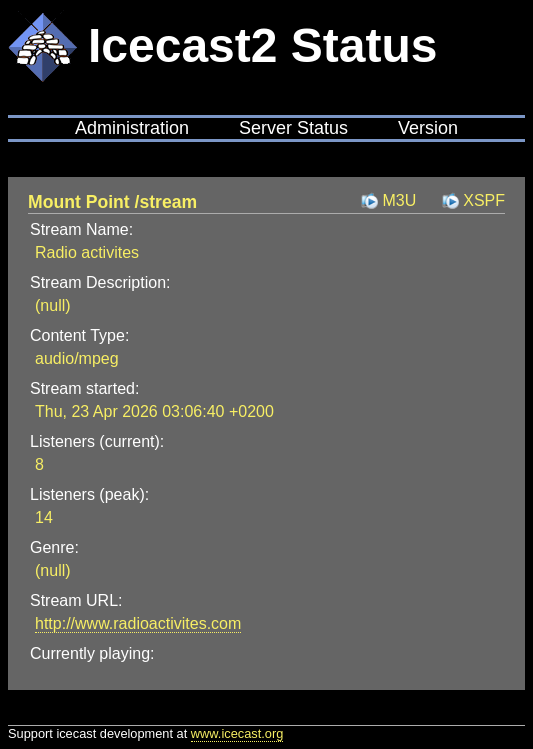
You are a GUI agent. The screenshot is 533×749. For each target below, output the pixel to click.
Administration (132, 128)
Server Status (293, 128)
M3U (399, 200)
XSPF (484, 200)
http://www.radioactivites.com (138, 623)
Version (428, 128)
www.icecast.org (237, 733)
